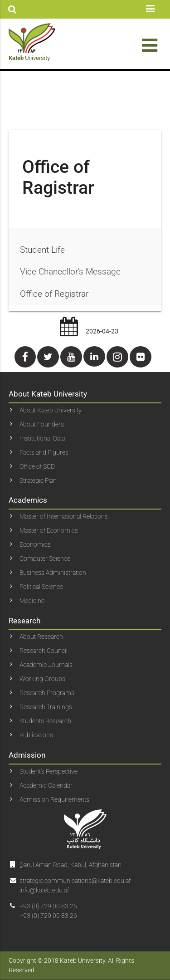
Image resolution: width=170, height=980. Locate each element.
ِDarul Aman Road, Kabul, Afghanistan (70, 865)
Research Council (44, 651)
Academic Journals (46, 665)
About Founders (42, 424)
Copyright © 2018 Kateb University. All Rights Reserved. (71, 965)
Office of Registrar (54, 294)
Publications (36, 735)
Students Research (45, 721)
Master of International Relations (64, 516)
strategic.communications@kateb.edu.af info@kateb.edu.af (75, 885)
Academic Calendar (46, 785)
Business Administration (53, 573)
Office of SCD (37, 466)
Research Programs (47, 693)
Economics (35, 544)
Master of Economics (49, 530)
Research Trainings (46, 707)
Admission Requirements (54, 799)
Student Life (42, 250)
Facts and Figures (44, 452)
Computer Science (45, 559)
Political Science (41, 587)
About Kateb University (51, 410)
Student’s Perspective (49, 771)
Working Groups (42, 679)
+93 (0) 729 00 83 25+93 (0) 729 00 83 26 (48, 911)
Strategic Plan (38, 480)
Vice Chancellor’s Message (70, 272)
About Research (41, 637)
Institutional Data (42, 438)
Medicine (32, 601)
